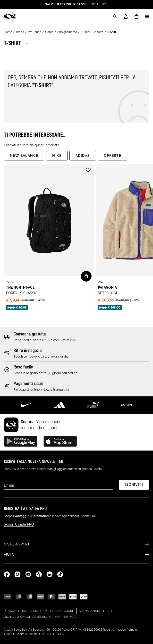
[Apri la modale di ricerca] (115, 17)
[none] (49, 238)
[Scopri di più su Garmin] (127, 405)
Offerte (113, 156)
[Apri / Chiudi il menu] (147, 17)
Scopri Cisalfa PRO (19, 524)
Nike (57, 156)
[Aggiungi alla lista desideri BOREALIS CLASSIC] (88, 170)
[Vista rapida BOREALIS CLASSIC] (86, 276)
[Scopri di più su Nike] (26, 405)
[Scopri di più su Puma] (93, 405)
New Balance (24, 156)
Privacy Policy (16, 610)
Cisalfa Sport (17, 544)
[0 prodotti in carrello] (136, 17)
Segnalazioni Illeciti (96, 610)
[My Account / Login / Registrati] (126, 17)
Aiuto (9, 554)
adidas (83, 156)
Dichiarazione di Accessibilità (28, 616)
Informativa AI (65, 616)
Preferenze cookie (60, 611)
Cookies (36, 610)
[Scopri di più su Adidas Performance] (60, 405)
